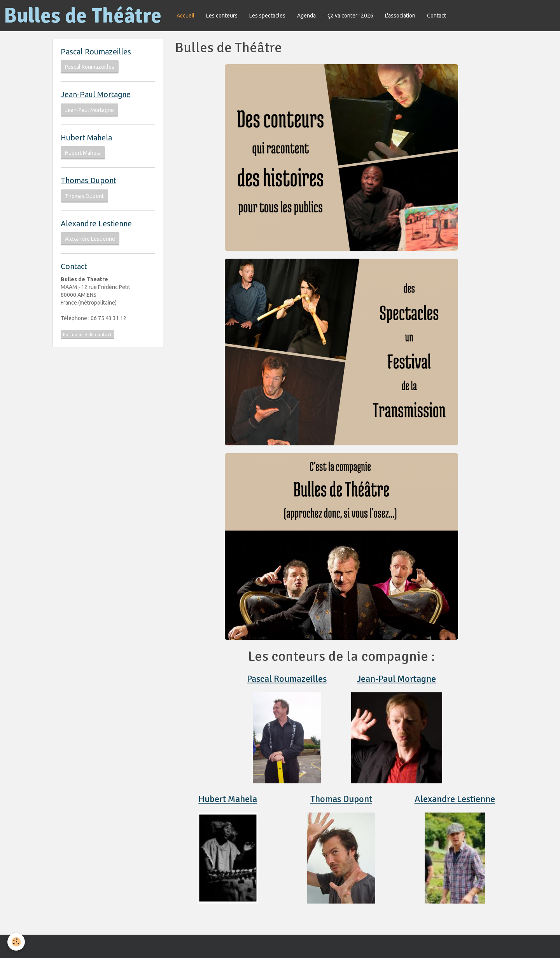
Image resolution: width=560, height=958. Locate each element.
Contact (437, 16)
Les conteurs (222, 16)
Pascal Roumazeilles (287, 679)
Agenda (306, 16)
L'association (400, 16)
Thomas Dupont (341, 799)
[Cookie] (17, 942)
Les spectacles (267, 16)
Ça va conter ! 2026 (350, 16)
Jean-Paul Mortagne (396, 679)
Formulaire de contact (87, 334)
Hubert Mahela (228, 799)
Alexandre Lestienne (455, 799)
